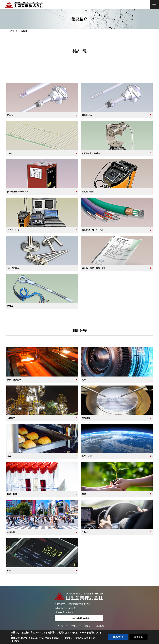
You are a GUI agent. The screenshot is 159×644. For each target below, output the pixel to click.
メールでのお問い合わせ (79, 618)
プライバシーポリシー (82, 626)
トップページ (12, 31)
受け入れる (118, 637)
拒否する (139, 637)
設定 (16, 641)
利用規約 (100, 626)
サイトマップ (61, 626)
